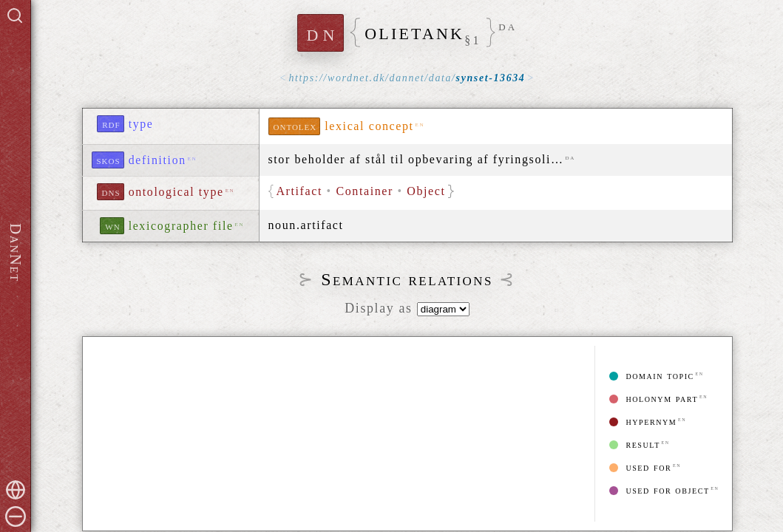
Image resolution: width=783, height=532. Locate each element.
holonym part (654, 399)
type (141, 124)
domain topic (652, 376)
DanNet (16, 253)
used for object (659, 490)
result (634, 444)
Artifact (301, 191)
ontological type (176, 192)
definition (157, 160)
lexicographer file (181, 226)
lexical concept (369, 126)
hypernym (643, 422)
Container (365, 191)
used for (640, 467)
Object (427, 191)
